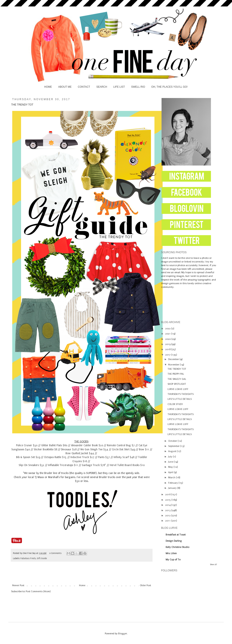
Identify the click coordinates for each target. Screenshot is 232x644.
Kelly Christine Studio (177, 547)
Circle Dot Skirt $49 (124, 449)
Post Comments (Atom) (38, 591)
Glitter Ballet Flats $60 (54, 445)
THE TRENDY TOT (177, 369)
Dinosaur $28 (69, 449)
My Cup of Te (173, 560)
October (173, 441)
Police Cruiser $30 (27, 445)
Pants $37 (104, 457)
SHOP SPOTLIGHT (177, 384)
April (171, 472)
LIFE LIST (119, 87)
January (173, 488)
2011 (168, 521)
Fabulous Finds (28, 558)
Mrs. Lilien (171, 553)
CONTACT (84, 87)
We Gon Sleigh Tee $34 (94, 449)
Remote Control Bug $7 (121, 445)
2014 (168, 505)
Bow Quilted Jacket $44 (80, 453)
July (171, 457)
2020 (168, 339)
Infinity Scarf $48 (124, 457)
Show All (214, 564)
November (174, 365)
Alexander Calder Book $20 (87, 445)
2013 (168, 510)
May (171, 467)
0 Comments (55, 553)
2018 (168, 349)
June (171, 462)
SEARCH (102, 87)
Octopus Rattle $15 (55, 457)
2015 (168, 500)
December (174, 359)
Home (82, 585)
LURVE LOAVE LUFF (178, 389)
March (172, 478)
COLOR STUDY (175, 404)
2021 (168, 334)
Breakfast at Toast (176, 535)
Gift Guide (42, 558)
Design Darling (174, 541)
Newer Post (18, 585)
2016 (168, 494)
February (173, 483)
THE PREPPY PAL (176, 374)
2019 (168, 344)
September (174, 446)
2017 (168, 355)
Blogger (123, 634)
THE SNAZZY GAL (177, 379)
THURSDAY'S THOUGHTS (181, 394)
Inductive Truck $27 (82, 457)
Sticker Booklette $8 (45, 449)
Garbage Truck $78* (94, 465)
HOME (48, 87)
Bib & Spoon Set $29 (28, 457)
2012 (168, 516)
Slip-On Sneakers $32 (31, 465)
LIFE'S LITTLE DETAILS (180, 399)
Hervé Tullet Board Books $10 (127, 465)
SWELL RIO (138, 87)
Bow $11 (144, 449)
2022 (168, 329)
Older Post (145, 585)
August (172, 451)
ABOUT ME (65, 87)
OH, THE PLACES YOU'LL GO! (169, 87)
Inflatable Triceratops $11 (63, 465)
